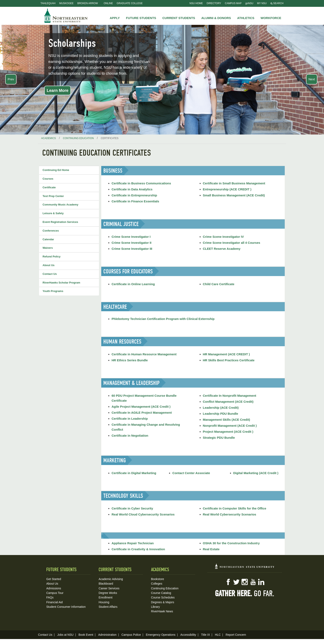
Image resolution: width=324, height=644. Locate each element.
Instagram (245, 582)
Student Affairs (108, 607)
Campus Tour (55, 593)
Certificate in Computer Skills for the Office (235, 508)
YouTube (253, 582)
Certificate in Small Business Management (234, 183)
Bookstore (158, 579)
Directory (214, 3)
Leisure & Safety (53, 213)
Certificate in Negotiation (130, 436)
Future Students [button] (141, 18)
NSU (66, 16)
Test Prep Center (53, 196)
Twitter (236, 582)
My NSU (262, 3)
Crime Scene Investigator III (132, 249)
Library (155, 607)
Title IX (205, 635)
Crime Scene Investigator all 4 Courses (232, 243)
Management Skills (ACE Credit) (226, 420)
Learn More (58, 90)
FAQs (50, 597)
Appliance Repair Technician (133, 543)
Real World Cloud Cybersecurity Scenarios (143, 514)
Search (277, 3)
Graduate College (130, 3)
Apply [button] (115, 18)
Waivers (48, 248)
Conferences (51, 231)
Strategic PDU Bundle (219, 438)
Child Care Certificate (219, 284)
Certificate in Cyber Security (132, 508)
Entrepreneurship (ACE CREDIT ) (227, 189)
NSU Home (196, 3)
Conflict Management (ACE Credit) (228, 402)
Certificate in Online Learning (133, 284)
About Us (49, 265)
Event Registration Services (60, 222)
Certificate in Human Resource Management (144, 354)
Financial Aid (54, 602)
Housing (104, 602)
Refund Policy (52, 257)
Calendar (48, 239)
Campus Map (233, 3)
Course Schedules (163, 597)
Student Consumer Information (66, 607)
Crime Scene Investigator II (132, 243)
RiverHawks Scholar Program (61, 283)
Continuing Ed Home (56, 170)
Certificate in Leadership (130, 419)
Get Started (54, 579)
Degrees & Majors (163, 602)
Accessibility (188, 635)
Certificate (49, 187)
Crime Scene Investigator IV (223, 237)
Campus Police (131, 635)
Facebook (228, 582)
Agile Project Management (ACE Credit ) (141, 407)
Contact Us (50, 274)
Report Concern (236, 635)
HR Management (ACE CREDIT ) (226, 354)
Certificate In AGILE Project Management (142, 413)
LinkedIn (261, 582)
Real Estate (211, 549)
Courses (48, 179)
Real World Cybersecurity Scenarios (230, 514)
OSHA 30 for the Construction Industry (231, 543)
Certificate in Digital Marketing (134, 473)
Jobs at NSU (65, 635)
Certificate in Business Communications (141, 183)
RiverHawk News (162, 611)
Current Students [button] (179, 18)
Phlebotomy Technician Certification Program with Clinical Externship (163, 319)
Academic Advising (111, 579)
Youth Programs (53, 291)
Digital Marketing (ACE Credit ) (256, 473)
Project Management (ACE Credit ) (228, 432)
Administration (107, 635)
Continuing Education (165, 588)
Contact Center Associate (191, 473)
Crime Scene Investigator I (131, 237)
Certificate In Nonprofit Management (230, 396)
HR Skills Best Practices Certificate (229, 360)
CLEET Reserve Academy (222, 249)
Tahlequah (48, 3)
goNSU (249, 3)
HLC (218, 635)
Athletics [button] (246, 18)
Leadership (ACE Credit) (221, 408)
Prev (11, 79)
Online (108, 3)
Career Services (109, 588)
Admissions (54, 588)
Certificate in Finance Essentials (135, 201)
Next (312, 79)
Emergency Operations (161, 635)
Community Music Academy (60, 205)
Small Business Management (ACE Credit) (234, 195)
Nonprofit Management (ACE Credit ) (230, 426)
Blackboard (106, 584)
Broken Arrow (88, 3)
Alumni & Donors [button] (216, 18)
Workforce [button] (271, 18)
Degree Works (108, 593)
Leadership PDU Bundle (221, 414)
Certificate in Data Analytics (132, 189)
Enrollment (105, 597)
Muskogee (66, 3)
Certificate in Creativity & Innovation (138, 549)
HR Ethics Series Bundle (130, 360)
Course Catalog (161, 593)
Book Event (86, 635)
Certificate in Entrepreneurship (134, 195)
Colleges (157, 584)
